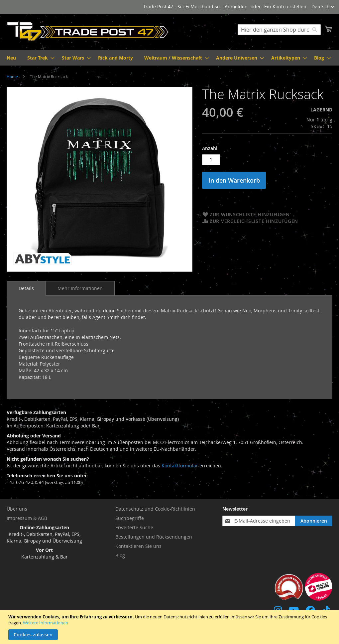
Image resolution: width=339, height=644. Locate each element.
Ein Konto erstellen (285, 6)
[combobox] (279, 30)
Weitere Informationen (46, 623)
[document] (170, 627)
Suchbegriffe (130, 518)
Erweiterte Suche (134, 527)
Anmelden (236, 6)
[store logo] (88, 32)
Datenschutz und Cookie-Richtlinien (155, 509)
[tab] (26, 288)
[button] (323, 7)
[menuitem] (11, 58)
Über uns (17, 509)
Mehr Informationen (80, 288)
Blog (120, 555)
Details (26, 288)
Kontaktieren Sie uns (138, 546)
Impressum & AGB (27, 518)
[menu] (169, 58)
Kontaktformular (180, 466)
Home (12, 77)
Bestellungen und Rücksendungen (154, 537)
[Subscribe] (314, 521)
